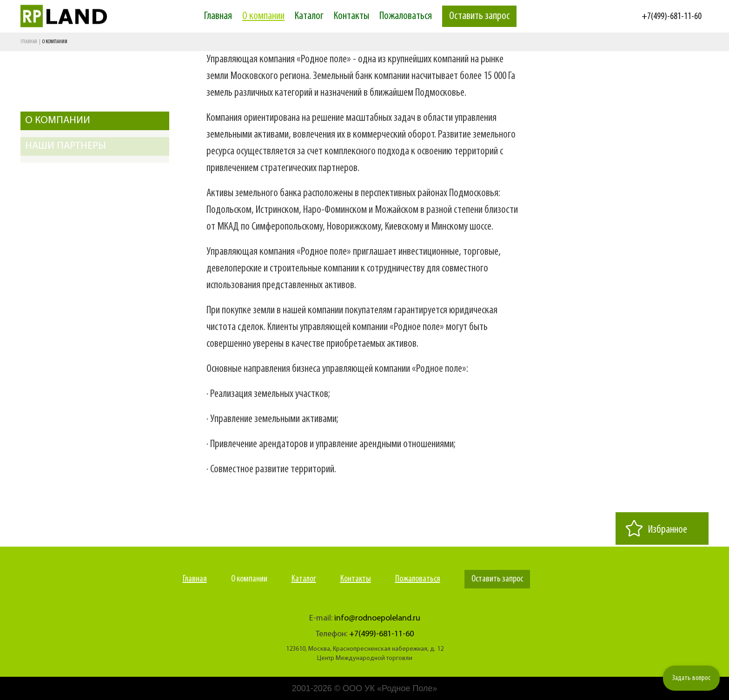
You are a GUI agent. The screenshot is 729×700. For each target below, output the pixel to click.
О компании (263, 16)
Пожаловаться (406, 16)
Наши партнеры (66, 146)
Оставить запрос (479, 16)
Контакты (351, 16)
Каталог (309, 16)
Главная (218, 16)
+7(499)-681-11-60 (672, 17)
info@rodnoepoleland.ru (377, 618)
